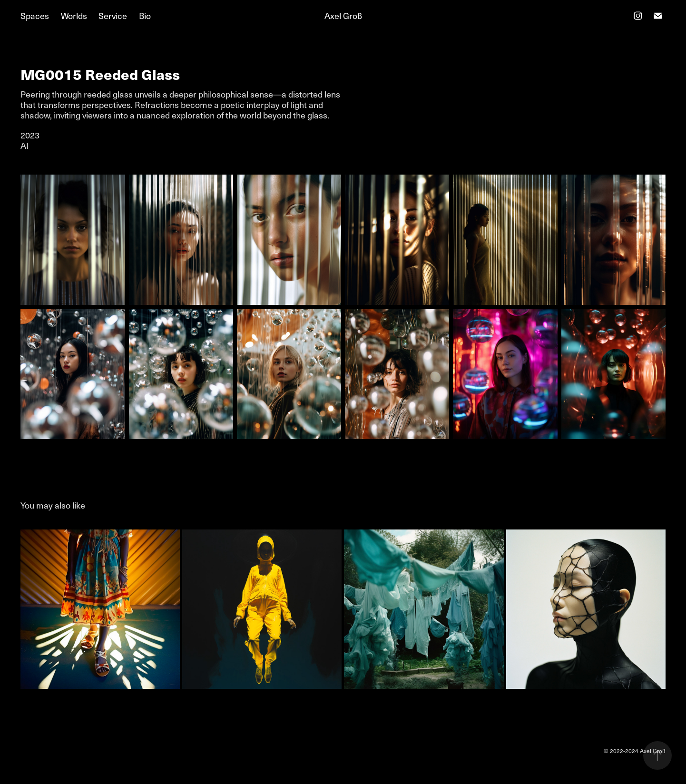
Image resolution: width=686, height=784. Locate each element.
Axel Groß (343, 15)
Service (113, 15)
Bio (145, 15)
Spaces (35, 15)
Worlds (74, 15)
